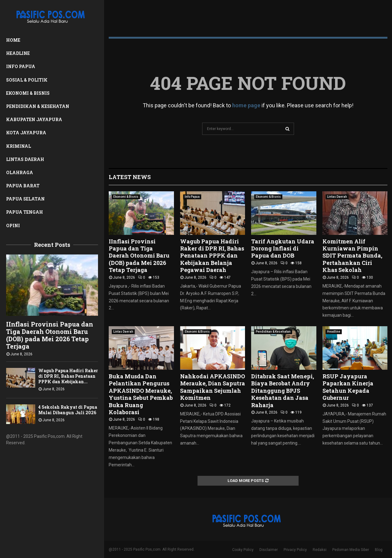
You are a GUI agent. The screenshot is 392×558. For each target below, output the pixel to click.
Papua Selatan (25, 199)
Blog (379, 550)
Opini (13, 225)
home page (246, 105)
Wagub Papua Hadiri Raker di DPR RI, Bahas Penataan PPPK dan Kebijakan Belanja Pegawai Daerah (212, 256)
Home (13, 40)
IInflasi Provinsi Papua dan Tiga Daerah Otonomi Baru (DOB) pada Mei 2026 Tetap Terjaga (50, 335)
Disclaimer (269, 550)
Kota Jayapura (26, 133)
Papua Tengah (24, 212)
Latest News (130, 177)
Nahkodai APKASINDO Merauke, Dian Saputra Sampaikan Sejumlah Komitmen (213, 387)
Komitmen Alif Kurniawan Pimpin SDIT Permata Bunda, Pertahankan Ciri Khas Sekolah (352, 256)
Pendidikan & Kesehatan (38, 106)
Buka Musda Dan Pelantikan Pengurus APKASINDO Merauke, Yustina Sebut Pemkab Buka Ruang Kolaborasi (141, 394)
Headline (18, 53)
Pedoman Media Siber (351, 550)
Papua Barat (23, 186)
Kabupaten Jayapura (34, 119)
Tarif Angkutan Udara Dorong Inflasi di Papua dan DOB (283, 248)
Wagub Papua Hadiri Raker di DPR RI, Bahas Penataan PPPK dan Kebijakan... (68, 376)
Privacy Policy (295, 550)
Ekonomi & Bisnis (28, 93)
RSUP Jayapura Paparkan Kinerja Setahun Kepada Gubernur (348, 387)
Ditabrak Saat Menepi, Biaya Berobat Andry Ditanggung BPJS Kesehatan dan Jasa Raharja (283, 391)
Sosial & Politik (27, 80)
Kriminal (19, 146)
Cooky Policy (243, 550)
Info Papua (21, 66)
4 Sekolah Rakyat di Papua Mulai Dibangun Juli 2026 (68, 410)
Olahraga (20, 172)
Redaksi (320, 550)
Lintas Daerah (25, 159)
